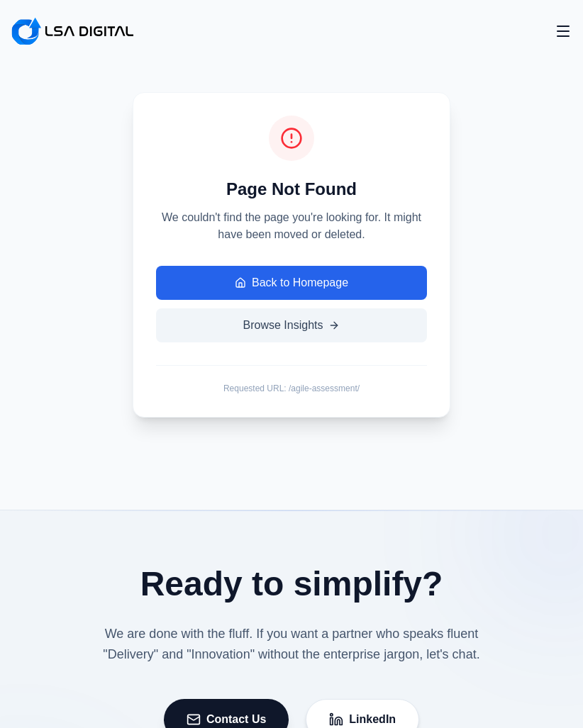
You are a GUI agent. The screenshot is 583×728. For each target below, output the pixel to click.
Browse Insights (292, 325)
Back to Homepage (291, 282)
